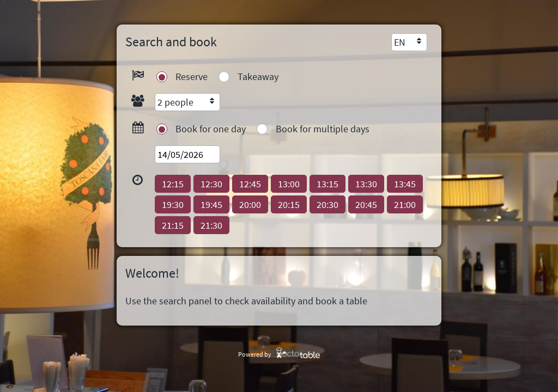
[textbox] (187, 154)
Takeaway (258, 76)
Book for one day (211, 129)
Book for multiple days (323, 129)
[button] (173, 184)
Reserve (192, 76)
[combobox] (409, 42)
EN (400, 42)
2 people (175, 102)
